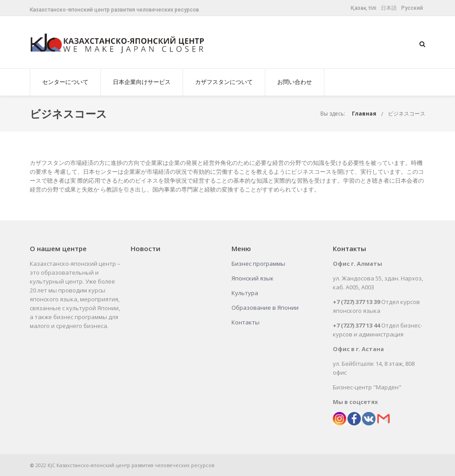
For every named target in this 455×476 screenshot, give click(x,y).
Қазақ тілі (363, 8)
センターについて (65, 82)
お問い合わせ (295, 82)
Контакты (245, 322)
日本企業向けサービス (142, 82)
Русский (412, 8)
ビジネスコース (407, 114)
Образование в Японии (265, 308)
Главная (364, 114)
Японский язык (253, 278)
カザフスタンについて (224, 82)
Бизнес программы (258, 264)
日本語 (389, 8)
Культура (245, 293)
